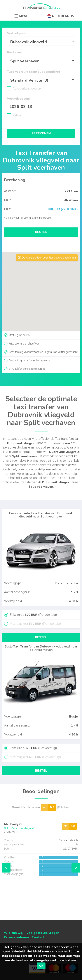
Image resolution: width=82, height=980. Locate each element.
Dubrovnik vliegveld (23, 828)
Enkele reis (33, 615)
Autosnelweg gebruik (27, 88)
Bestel (41, 232)
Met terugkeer (35, 624)
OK (41, 966)
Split (7, 828)
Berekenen (41, 133)
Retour (17, 115)
